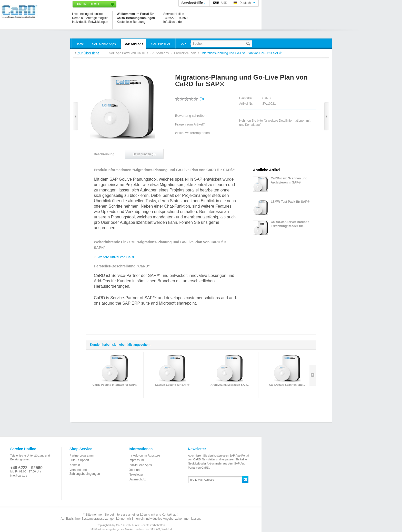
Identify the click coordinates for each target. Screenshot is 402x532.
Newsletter (136, 475)
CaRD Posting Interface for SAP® (115, 385)
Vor (326, 116)
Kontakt (75, 465)
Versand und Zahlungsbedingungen (85, 472)
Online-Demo (88, 4)
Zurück (76, 116)
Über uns (135, 470)
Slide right (312, 375)
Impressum (136, 460)
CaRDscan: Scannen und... (287, 385)
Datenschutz (137, 479)
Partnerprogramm (82, 456)
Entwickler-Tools (186, 53)
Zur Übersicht (88, 53)
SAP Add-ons (160, 53)
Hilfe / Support (79, 460)
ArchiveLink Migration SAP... (230, 385)
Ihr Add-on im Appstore (144, 456)
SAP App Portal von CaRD (128, 53)
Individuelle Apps (140, 465)
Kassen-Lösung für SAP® (172, 385)
